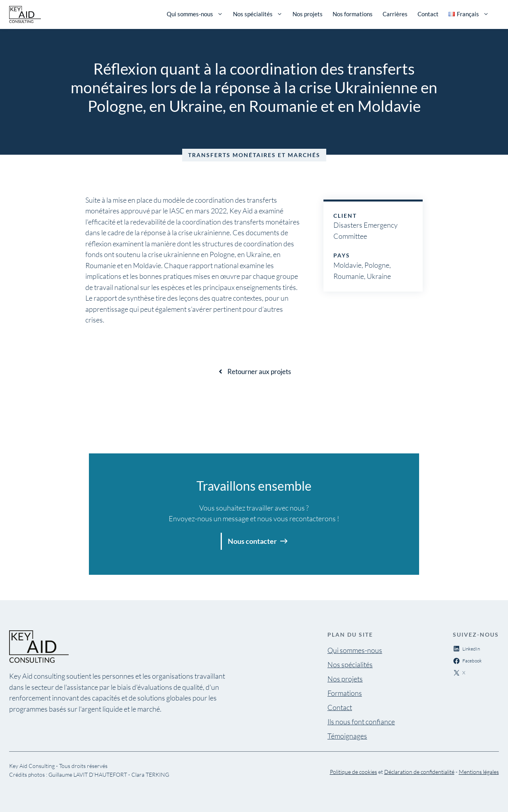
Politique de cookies (353, 772)
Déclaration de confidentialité (419, 772)
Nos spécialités (258, 14)
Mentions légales (479, 772)
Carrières (395, 14)
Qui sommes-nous (195, 14)
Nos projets (308, 14)
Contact (428, 14)
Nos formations (353, 14)
